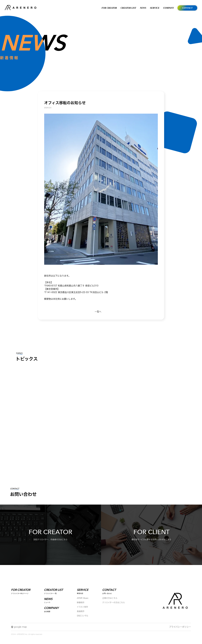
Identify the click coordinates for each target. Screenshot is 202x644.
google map (19, 627)
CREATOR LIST (128, 8)
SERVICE (155, 8)
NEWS (143, 8)
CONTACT (187, 8)
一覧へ (98, 312)
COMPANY (168, 8)
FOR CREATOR (109, 8)
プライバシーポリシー (180, 627)
